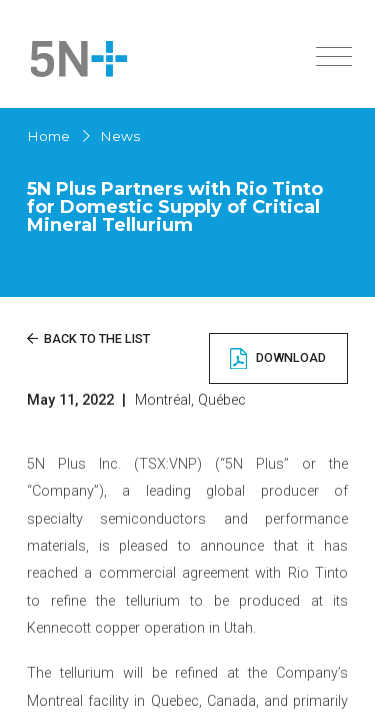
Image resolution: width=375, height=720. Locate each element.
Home (48, 136)
